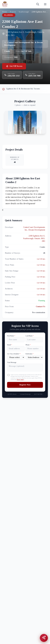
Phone (28, 345)
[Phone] (34, 349)
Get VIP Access (14, 66)
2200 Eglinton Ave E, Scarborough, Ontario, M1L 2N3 (34, 238)
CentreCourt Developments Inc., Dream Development (34, 229)
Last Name (30, 336)
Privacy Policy (20, 380)
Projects (13, 12)
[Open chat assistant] (44, 638)
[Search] (38, 4)
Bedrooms (30, 354)
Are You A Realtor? (14, 354)
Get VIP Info (41, 259)
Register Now (25, 385)
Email (10, 345)
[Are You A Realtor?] (16, 357)
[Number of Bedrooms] (34, 357)
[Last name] (34, 340)
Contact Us (40, 307)
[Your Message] (25, 368)
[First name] (16, 340)
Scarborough (24, 12)
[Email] (16, 349)
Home (5, 12)
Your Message (12, 362)
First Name (11, 336)
